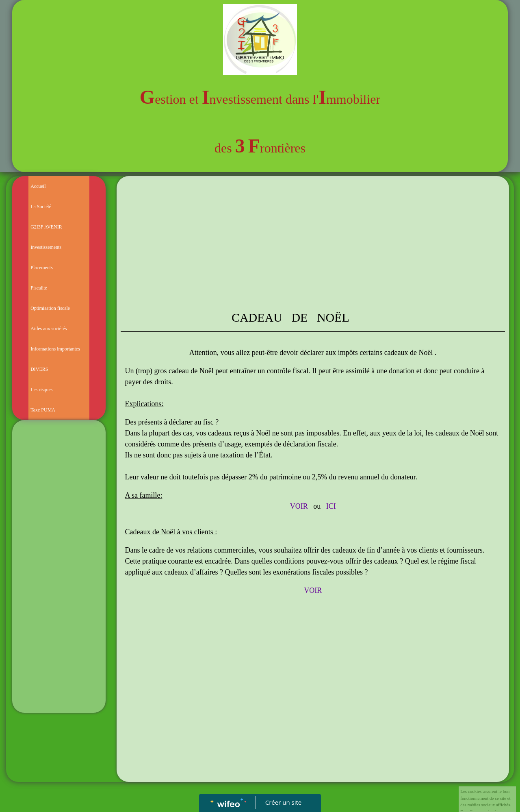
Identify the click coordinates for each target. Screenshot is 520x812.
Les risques (41, 390)
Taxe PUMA (43, 410)
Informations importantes (55, 349)
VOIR (299, 506)
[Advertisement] (59, 587)
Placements (42, 268)
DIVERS (39, 369)
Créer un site (283, 802)
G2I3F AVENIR (46, 227)
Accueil (38, 186)
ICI (331, 506)
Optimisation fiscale (50, 308)
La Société (41, 207)
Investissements (46, 247)
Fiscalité (39, 288)
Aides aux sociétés (49, 329)
